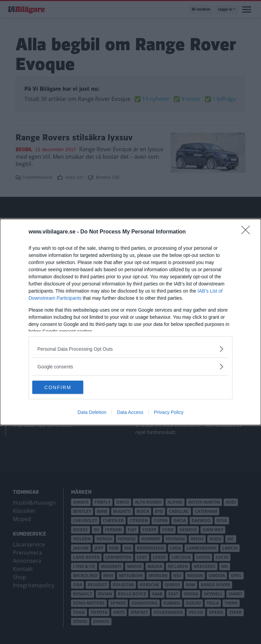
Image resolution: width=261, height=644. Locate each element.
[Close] (248, 232)
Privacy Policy (169, 413)
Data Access (130, 413)
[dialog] (130, 322)
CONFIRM (64, 387)
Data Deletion (92, 413)
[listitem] (130, 349)
